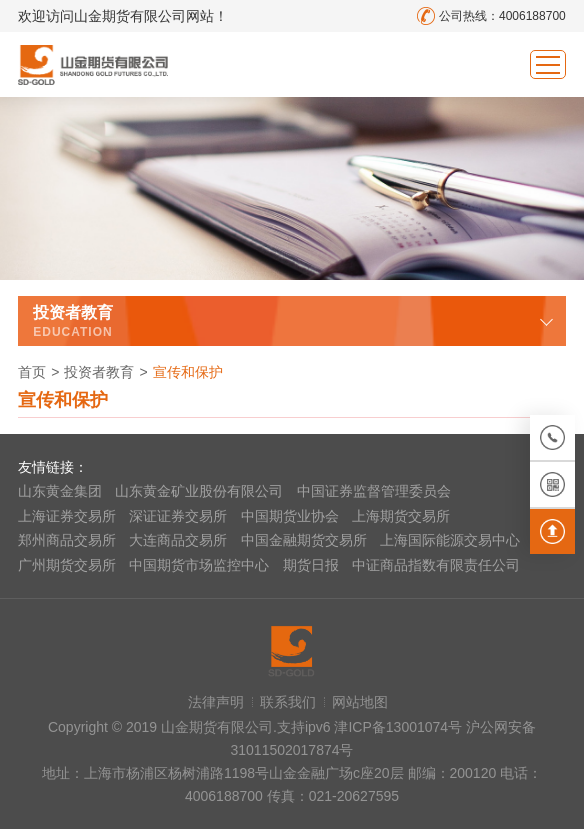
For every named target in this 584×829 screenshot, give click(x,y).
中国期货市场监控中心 (199, 565)
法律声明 (216, 702)
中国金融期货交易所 (304, 540)
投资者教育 (99, 372)
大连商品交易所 (178, 540)
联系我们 (288, 702)
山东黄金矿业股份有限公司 (199, 491)
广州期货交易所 (67, 565)
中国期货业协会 (290, 516)
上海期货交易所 (401, 516)
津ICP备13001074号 (400, 727)
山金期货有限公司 (93, 64)
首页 (32, 372)
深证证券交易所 (178, 516)
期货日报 (311, 565)
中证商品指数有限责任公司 (436, 565)
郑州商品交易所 (67, 540)
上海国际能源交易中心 (450, 540)
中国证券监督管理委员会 (374, 491)
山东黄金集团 (60, 491)
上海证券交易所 (67, 516)
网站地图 (360, 702)
